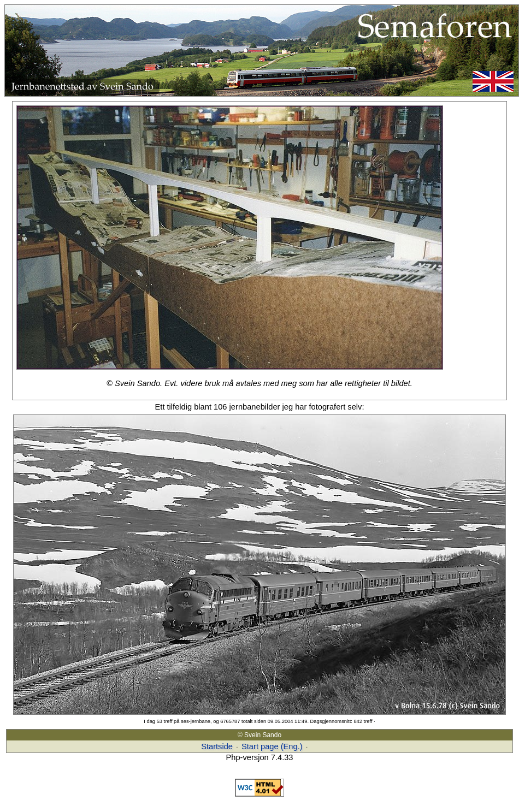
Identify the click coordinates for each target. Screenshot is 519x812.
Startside (217, 746)
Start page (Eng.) (272, 746)
